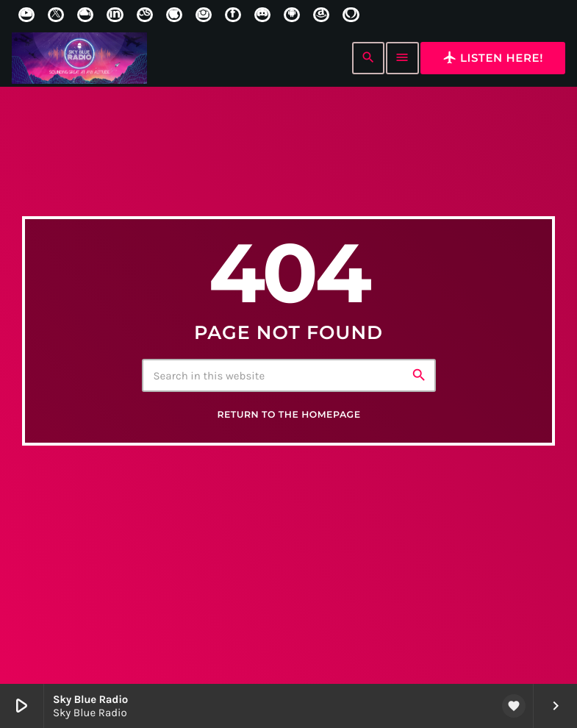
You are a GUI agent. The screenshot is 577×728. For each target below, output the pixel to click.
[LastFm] (145, 15)
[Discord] (262, 15)
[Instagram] (204, 15)
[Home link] (79, 58)
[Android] (292, 15)
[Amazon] (321, 15)
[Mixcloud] (85, 15)
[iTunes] (174, 15)
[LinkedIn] (115, 15)
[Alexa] (351, 15)
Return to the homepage (288, 425)
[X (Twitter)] (56, 15)
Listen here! (493, 57)
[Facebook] (233, 15)
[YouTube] (26, 15)
